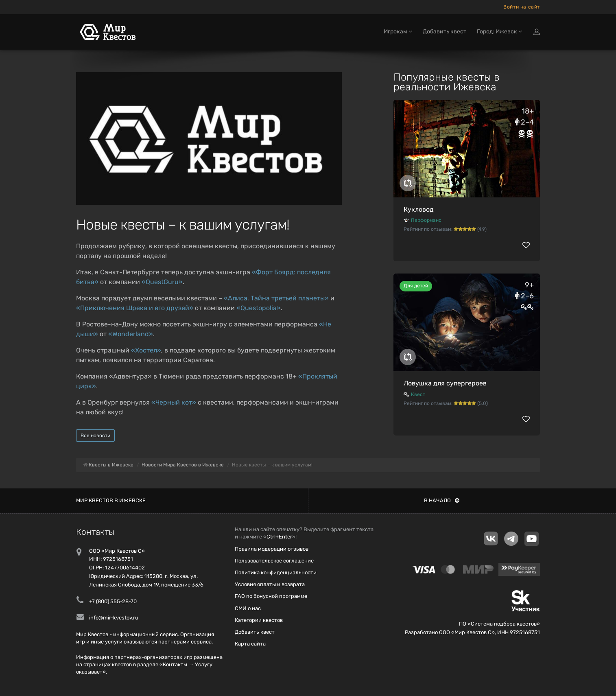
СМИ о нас (248, 608)
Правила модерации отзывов (272, 549)
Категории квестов (259, 620)
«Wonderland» (131, 334)
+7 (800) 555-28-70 (113, 601)
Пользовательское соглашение (274, 561)
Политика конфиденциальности (276, 572)
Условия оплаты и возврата (270, 584)
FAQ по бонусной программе (271, 596)
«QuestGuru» (162, 282)
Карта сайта (250, 644)
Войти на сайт (522, 7)
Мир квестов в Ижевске (111, 500)
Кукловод (419, 209)
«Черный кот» (174, 402)
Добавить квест (445, 32)
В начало (442, 500)
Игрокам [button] (398, 32)
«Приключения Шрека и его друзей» (135, 308)
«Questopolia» (259, 308)
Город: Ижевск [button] (499, 32)
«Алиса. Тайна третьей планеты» (276, 298)
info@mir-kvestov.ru (114, 618)
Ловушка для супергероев (445, 383)
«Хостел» (146, 350)
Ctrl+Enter (279, 537)
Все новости (95, 436)
